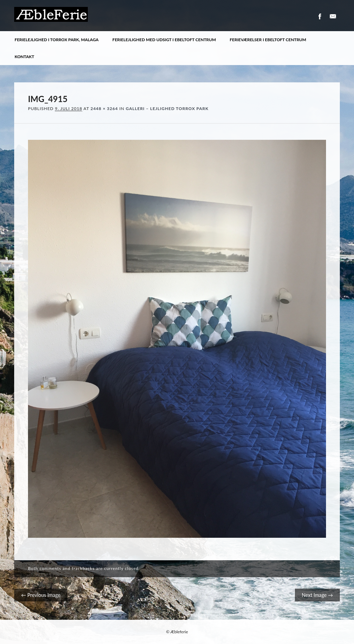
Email (333, 16)
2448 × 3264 (104, 108)
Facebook (319, 16)
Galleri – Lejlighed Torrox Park (167, 108)
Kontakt (24, 57)
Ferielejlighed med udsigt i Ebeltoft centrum (164, 40)
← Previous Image (41, 595)
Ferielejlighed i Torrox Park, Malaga (57, 40)
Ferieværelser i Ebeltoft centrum (268, 40)
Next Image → (317, 595)
